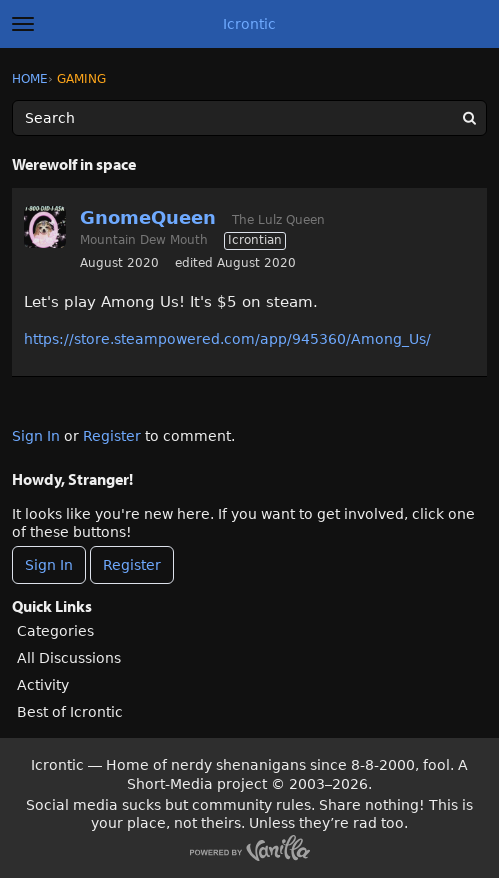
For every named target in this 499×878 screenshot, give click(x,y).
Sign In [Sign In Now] (49, 565)
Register (112, 436)
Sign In (36, 436)
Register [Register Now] (132, 565)
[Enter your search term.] (249, 118)
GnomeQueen (148, 217)
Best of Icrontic (70, 712)
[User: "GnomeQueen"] (45, 227)
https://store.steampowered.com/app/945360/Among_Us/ (227, 339)
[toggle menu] (23, 24)
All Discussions (69, 658)
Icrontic (249, 24)
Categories (55, 631)
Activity (43, 685)
